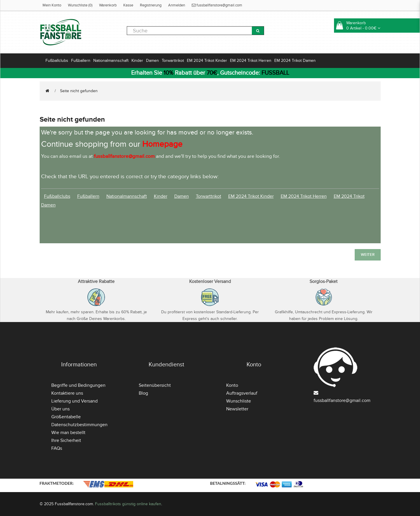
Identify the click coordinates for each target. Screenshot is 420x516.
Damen (152, 61)
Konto (232, 385)
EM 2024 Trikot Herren (251, 61)
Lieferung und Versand (74, 401)
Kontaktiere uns (67, 393)
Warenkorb (108, 5)
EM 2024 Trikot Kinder (207, 61)
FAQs (57, 448)
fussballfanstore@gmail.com (217, 5)
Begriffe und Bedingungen (78, 385)
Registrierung (151, 5)
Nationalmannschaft (111, 61)
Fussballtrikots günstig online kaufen (128, 504)
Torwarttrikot (173, 61)
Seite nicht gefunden (79, 91)
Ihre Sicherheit (66, 440)
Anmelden (177, 5)
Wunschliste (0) (80, 5)
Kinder (137, 61)
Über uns (60, 409)
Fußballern (81, 61)
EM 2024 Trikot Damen (295, 61)
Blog (143, 393)
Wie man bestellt (68, 433)
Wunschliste (239, 401)
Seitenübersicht (155, 385)
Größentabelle (66, 417)
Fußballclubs (57, 61)
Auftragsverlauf (242, 393)
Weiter (368, 255)
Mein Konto (52, 5)
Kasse (128, 5)
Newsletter (237, 409)
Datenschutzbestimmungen (79, 425)
